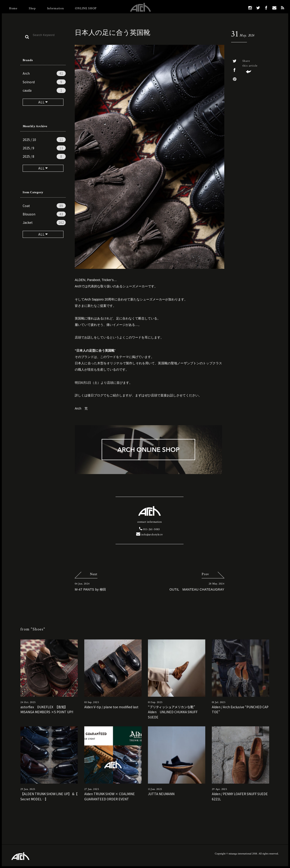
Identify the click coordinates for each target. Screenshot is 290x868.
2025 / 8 (44, 156)
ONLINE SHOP (86, 8)
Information (56, 8)
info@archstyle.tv (149, 535)
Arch (44, 73)
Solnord (44, 82)
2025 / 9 (44, 148)
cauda (44, 90)
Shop (32, 8)
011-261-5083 (149, 529)
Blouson (44, 214)
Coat (44, 206)
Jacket (44, 222)
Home (13, 8)
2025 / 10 (44, 140)
